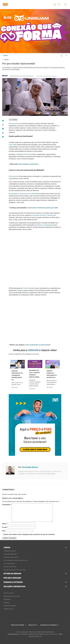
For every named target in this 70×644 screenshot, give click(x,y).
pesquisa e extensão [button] (13, 582)
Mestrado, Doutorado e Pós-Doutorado (15, 570)
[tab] (35, 547)
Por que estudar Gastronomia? (16, 12)
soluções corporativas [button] (14, 586)
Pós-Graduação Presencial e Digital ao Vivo (16, 560)
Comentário (7, 505)
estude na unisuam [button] (12, 574)
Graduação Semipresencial (11, 557)
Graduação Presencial (10, 551)
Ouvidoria (6, 603)
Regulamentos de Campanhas (50, 625)
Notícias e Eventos (9, 593)
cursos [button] (7, 547)
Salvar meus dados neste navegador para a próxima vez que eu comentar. (29, 534)
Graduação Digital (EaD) (10, 554)
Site (4, 531)
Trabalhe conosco (9, 609)
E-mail (5, 527)
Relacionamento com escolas (12, 596)
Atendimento (7, 599)
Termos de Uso (33, 625)
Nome (5, 524)
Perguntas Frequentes (10, 606)
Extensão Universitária (10, 567)
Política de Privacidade (18, 625)
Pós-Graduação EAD (9, 564)
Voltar (6, 60)
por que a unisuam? (12, 578)
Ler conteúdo (13, 120)
